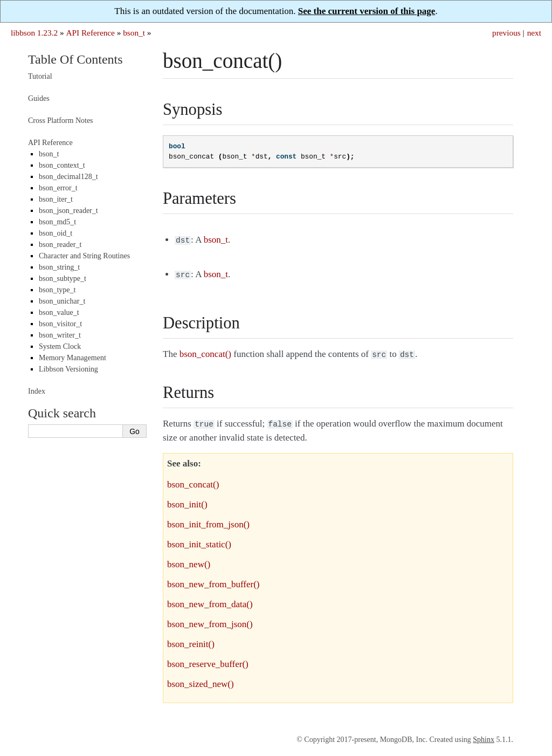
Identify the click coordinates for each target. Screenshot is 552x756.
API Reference (90, 33)
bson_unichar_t (62, 301)
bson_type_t (57, 290)
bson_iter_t (56, 199)
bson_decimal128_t (68, 177)
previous (506, 33)
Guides (39, 98)
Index (37, 391)
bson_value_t (59, 312)
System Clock (60, 346)
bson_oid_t (56, 233)
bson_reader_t (60, 245)
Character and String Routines (84, 256)
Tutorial (40, 76)
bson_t (134, 33)
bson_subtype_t (63, 279)
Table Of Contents (75, 59)
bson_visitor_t (60, 324)
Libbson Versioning (68, 369)
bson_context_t (62, 165)
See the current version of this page (367, 11)
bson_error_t (58, 188)
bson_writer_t (60, 335)
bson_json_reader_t (68, 211)
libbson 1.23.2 (34, 33)
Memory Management (73, 358)
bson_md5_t (57, 222)
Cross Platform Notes (61, 121)
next (534, 33)
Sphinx (484, 735)
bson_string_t (59, 267)
